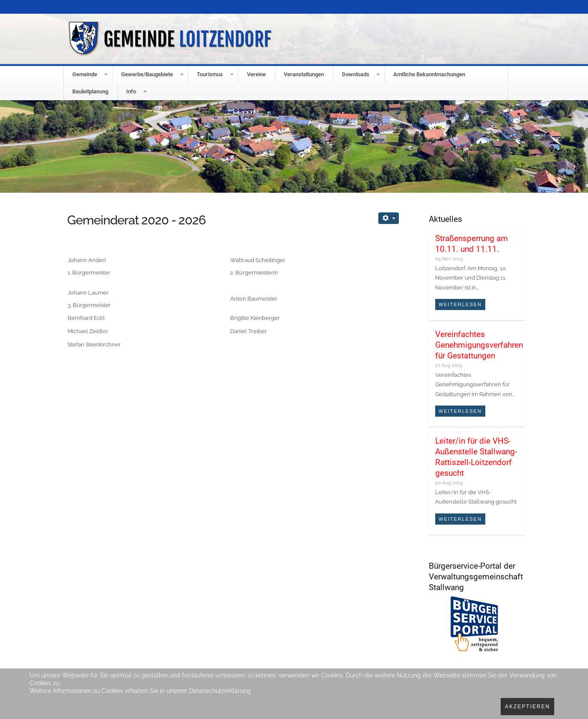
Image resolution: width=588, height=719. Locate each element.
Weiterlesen (460, 304)
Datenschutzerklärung (220, 691)
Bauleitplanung (90, 91)
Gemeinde (85, 74)
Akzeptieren (527, 707)
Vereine (256, 74)
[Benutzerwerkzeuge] (389, 218)
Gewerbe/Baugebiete (147, 74)
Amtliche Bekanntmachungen (429, 74)
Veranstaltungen (304, 74)
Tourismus (210, 74)
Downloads (356, 74)
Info (131, 91)
